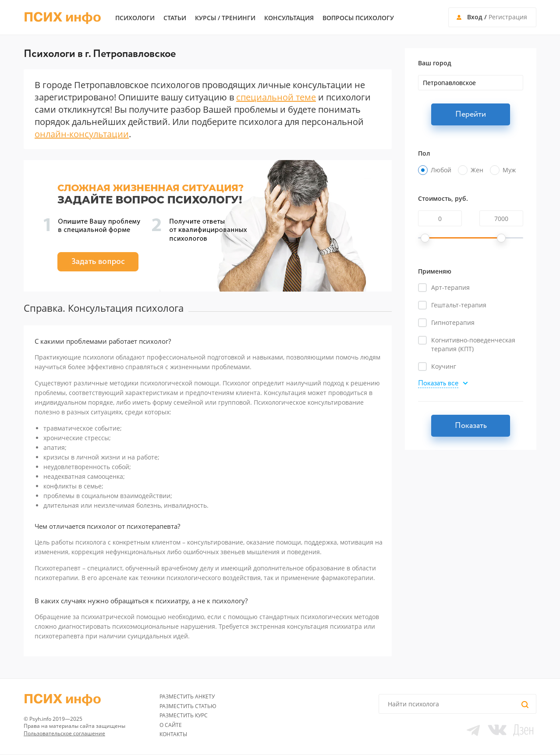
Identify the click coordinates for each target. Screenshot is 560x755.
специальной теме (276, 97)
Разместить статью (188, 706)
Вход (475, 17)
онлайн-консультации (82, 134)
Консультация (289, 18)
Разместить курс (184, 715)
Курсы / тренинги (225, 18)
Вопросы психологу (358, 18)
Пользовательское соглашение (64, 733)
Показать (471, 426)
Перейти (471, 114)
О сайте (171, 725)
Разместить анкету (187, 696)
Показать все (438, 384)
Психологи (135, 18)
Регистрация (508, 17)
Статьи (175, 18)
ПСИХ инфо (62, 18)
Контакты (173, 734)
